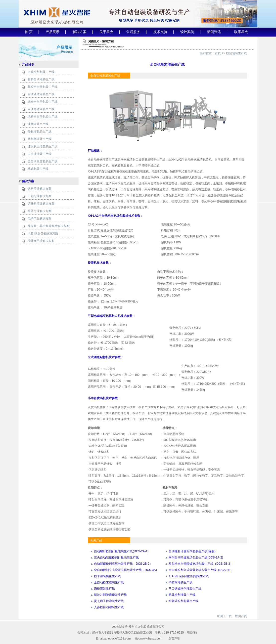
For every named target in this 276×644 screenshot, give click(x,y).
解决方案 (80, 32)
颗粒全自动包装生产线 (43, 87)
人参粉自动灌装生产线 (109, 607)
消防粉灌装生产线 (181, 582)
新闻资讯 (214, 32)
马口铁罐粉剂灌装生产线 (185, 589)
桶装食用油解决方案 (41, 241)
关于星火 (106, 32)
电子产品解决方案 (40, 218)
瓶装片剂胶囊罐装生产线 (110, 595)
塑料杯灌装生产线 (40, 139)
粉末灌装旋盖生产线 (107, 576)
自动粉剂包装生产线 (41, 72)
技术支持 (160, 32)
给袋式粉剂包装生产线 (184, 601)
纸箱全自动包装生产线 (43, 117)
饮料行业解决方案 (40, 189)
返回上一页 (224, 616)
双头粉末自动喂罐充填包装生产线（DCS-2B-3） (201, 564)
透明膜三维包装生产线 (43, 146)
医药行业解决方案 (40, 211)
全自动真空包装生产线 (43, 161)
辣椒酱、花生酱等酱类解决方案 (48, 226)
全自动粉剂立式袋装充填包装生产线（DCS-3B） (201, 570)
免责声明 (174, 639)
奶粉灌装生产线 (104, 589)
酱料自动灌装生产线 (41, 79)
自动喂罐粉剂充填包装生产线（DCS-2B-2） (123, 564)
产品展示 (52, 32)
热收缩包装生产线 (40, 131)
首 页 (29, 32)
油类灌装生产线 (38, 124)
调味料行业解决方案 (41, 204)
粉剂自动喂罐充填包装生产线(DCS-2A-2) (196, 558)
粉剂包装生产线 (236, 53)
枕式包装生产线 (38, 169)
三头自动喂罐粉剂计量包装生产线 (116, 558)
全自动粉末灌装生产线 (109, 582)
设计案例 (187, 32)
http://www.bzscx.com (148, 639)
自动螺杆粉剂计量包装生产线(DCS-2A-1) (121, 551)
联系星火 (241, 32)
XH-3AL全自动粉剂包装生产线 (189, 576)
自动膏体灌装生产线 (41, 109)
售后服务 (133, 32)
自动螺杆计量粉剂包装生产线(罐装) (192, 551)
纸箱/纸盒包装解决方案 (43, 233)
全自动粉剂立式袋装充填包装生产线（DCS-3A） (126, 570)
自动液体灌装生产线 (41, 94)
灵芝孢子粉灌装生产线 (109, 601)
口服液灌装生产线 (40, 154)
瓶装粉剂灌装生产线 (182, 595)
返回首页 (241, 616)
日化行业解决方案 (40, 196)
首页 (218, 53)
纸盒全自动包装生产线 (43, 102)
